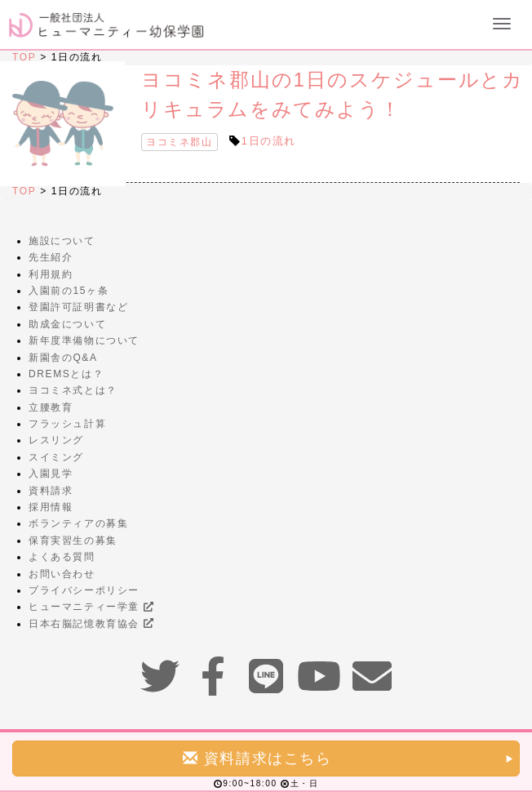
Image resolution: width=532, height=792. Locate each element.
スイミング (56, 457)
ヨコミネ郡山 (180, 142)
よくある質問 (62, 557)
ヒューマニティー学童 (91, 607)
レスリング (56, 440)
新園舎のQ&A (63, 358)
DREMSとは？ (66, 374)
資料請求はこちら (349, 758)
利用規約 (51, 274)
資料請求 (51, 491)
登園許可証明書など (78, 307)
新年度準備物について (84, 340)
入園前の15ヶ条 (69, 291)
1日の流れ (269, 141)
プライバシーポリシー (84, 590)
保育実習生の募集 (73, 541)
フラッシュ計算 (67, 424)
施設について (62, 241)
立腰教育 (51, 407)
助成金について (67, 324)
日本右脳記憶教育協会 (91, 624)
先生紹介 (51, 257)
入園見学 (51, 474)
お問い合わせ (62, 574)
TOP (24, 57)
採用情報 (51, 507)
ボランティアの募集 (78, 523)
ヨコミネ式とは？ (73, 390)
